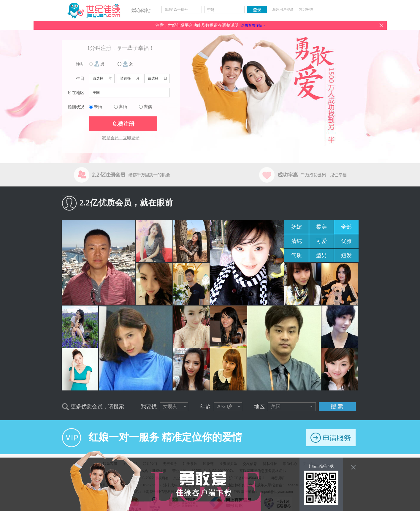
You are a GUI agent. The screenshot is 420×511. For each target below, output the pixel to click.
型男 (321, 255)
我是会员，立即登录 (121, 138)
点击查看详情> (253, 26)
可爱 (321, 241)
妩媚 (297, 227)
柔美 (321, 227)
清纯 (297, 241)
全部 (346, 227)
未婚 (98, 107)
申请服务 (331, 438)
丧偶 (148, 107)
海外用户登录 (283, 10)
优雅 (346, 241)
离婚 (123, 107)
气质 (297, 255)
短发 (346, 255)
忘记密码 (306, 10)
